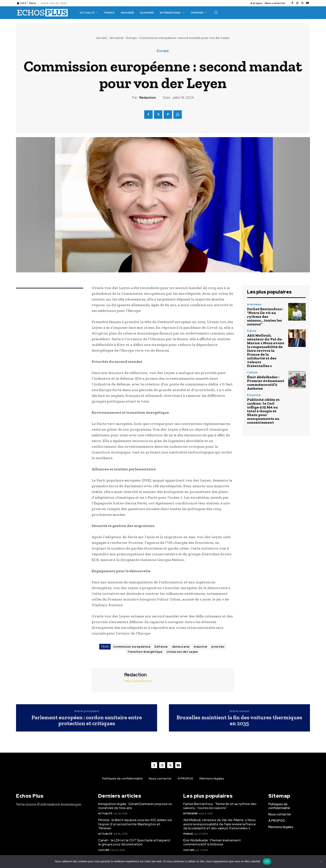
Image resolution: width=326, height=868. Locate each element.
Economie (254, 395)
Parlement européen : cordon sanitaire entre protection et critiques (87, 720)
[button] (216, 12)
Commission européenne (132, 647)
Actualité (116, 38)
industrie (201, 647)
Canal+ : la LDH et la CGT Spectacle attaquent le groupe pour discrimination (134, 842)
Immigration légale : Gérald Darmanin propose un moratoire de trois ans (135, 806)
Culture (252, 372)
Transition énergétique (145, 652)
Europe (131, 38)
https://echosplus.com (138, 681)
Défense (161, 647)
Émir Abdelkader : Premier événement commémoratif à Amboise (266, 383)
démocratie (181, 647)
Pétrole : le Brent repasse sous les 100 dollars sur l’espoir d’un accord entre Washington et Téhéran (135, 824)
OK (267, 861)
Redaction (148, 98)
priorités (218, 647)
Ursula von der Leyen (182, 652)
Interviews (254, 304)
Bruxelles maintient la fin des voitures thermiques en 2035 (239, 720)
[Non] (321, 861)
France (252, 331)
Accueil (101, 38)
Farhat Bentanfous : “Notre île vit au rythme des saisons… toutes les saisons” (265, 317)
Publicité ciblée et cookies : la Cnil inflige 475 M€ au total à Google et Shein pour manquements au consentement (263, 411)
